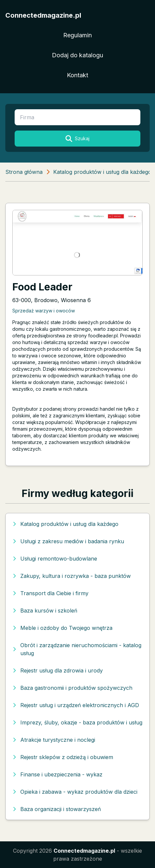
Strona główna (24, 172)
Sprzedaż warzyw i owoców (44, 311)
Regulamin (77, 35)
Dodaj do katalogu (77, 55)
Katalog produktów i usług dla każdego (102, 172)
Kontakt (77, 75)
